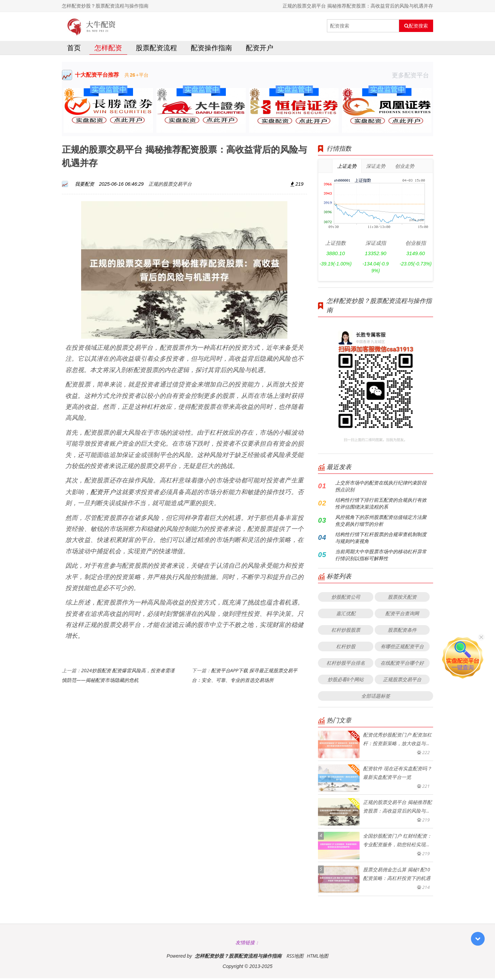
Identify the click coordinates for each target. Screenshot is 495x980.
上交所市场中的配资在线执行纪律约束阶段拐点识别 (381, 488)
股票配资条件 (402, 631)
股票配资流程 (156, 49)
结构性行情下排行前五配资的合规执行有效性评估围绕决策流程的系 (381, 505)
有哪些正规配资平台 (402, 648)
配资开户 (260, 49)
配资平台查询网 (402, 615)
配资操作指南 (211, 49)
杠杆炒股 (346, 648)
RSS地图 (295, 957)
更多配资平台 (412, 77)
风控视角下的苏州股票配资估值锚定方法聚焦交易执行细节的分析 (381, 522)
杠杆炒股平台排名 (346, 665)
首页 (74, 49)
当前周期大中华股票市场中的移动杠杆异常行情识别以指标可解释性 (381, 557)
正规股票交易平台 (402, 681)
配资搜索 (416, 26)
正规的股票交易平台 (170, 186)
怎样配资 (108, 49)
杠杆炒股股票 (346, 631)
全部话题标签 (376, 698)
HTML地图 (317, 957)
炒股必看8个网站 (346, 681)
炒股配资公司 (346, 598)
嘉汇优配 (346, 615)
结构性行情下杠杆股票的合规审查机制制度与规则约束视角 (381, 539)
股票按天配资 (402, 598)
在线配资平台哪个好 (402, 665)
